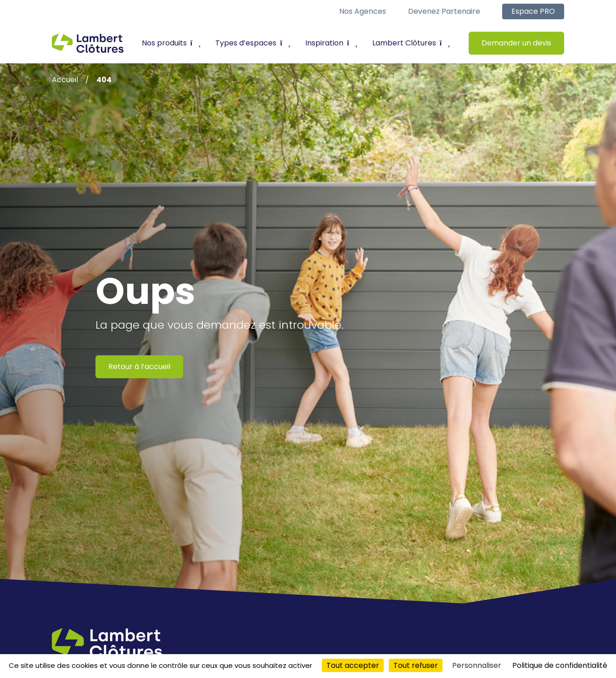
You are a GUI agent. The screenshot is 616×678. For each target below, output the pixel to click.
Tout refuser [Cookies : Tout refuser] (416, 665)
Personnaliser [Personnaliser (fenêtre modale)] (477, 665)
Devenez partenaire (444, 11)
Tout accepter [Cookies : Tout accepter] (353, 665)
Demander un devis (516, 43)
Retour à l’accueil (139, 367)
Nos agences (363, 11)
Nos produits (171, 43)
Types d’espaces (253, 43)
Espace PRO (533, 11)
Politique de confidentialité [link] (560, 665)
